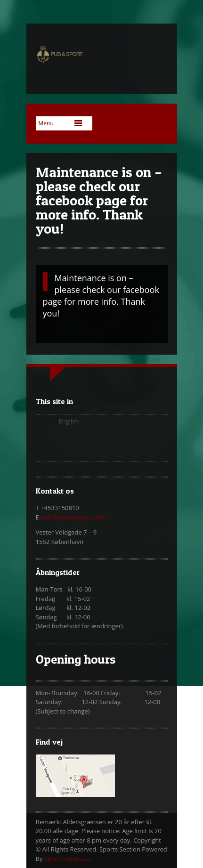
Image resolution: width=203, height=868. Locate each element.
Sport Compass (67, 859)
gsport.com (89, 517)
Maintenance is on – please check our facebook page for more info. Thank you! (101, 296)
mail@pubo (57, 517)
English (69, 421)
